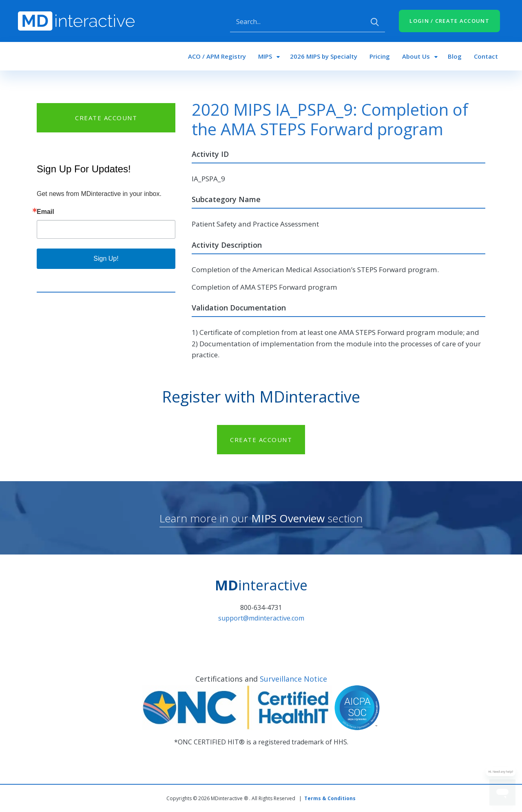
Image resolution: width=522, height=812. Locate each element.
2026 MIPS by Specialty (324, 56)
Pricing (380, 56)
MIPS (265, 56)
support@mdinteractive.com (261, 618)
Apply (375, 22)
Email (45, 212)
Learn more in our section (261, 518)
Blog (455, 56)
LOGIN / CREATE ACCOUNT (449, 21)
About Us (416, 56)
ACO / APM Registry (217, 56)
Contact (486, 56)
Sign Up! (106, 259)
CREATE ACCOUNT (106, 118)
